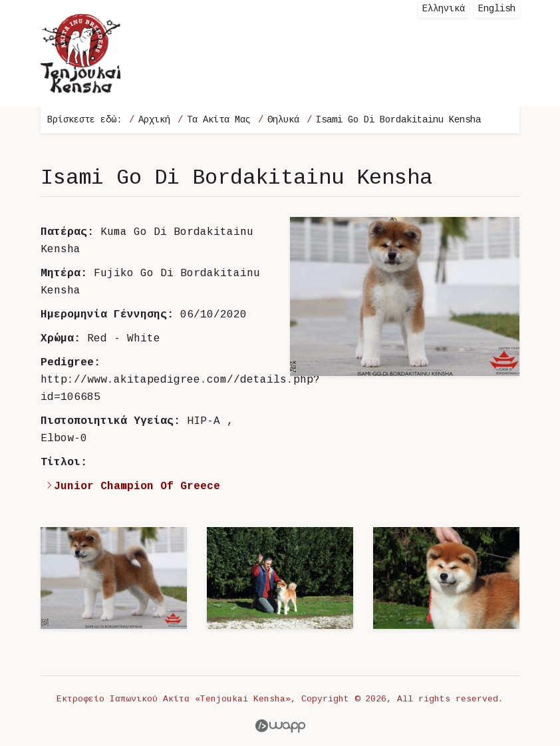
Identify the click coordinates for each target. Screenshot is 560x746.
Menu (496, 73)
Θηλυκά (283, 120)
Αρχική (154, 120)
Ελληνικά (444, 9)
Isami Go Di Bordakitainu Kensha (398, 120)
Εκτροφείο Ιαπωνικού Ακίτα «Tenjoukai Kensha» (80, 53)
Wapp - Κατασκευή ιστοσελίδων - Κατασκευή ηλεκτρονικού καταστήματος (280, 726)
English (497, 9)
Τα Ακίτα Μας (219, 120)
